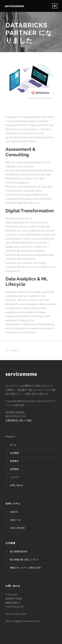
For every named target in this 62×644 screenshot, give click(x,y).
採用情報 (14, 469)
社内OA (14, 512)
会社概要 (14, 453)
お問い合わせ (17, 485)
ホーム (13, 445)
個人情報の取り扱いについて (24, 560)
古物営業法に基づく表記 (19, 421)
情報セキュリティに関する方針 (25, 568)
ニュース (14, 477)
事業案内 (14, 461)
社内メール (15, 520)
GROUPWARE (17, 528)
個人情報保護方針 (19, 552)
